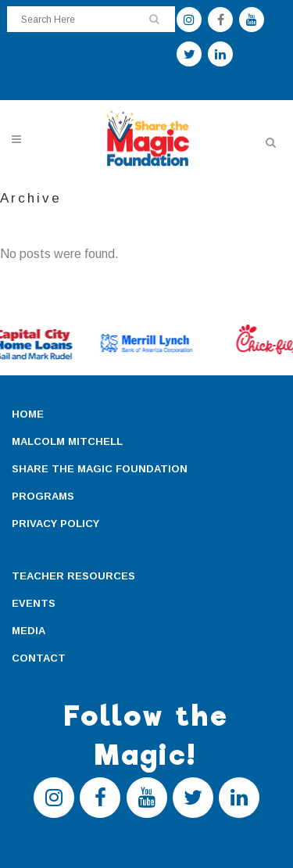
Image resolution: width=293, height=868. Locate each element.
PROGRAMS (43, 496)
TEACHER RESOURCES (73, 576)
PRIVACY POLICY (55, 524)
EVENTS (34, 603)
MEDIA (29, 631)
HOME (28, 414)
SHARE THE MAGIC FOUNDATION (100, 469)
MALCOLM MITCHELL (67, 441)
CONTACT (39, 658)
